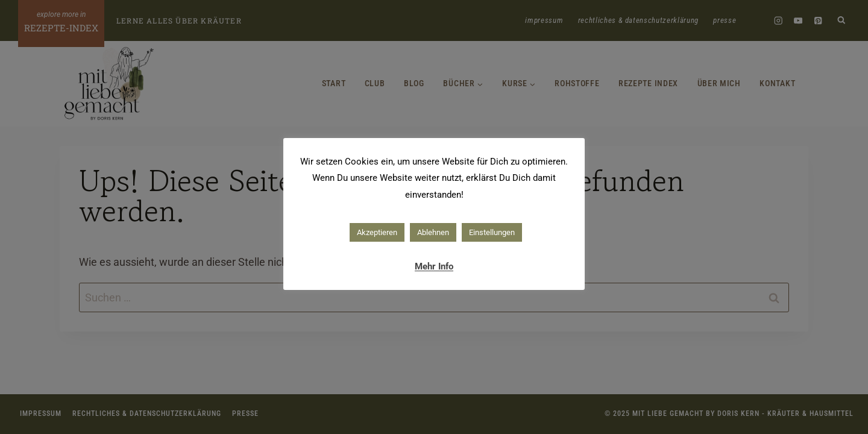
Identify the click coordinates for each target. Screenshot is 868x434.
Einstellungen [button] (492, 232)
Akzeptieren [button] (377, 232)
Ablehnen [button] (433, 232)
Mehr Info (434, 266)
